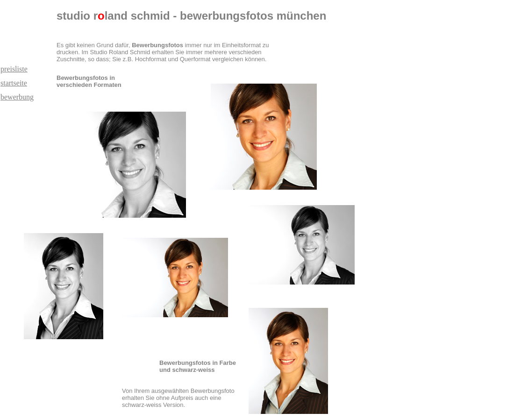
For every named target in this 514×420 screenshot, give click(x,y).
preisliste (14, 69)
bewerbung (17, 97)
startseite (14, 83)
